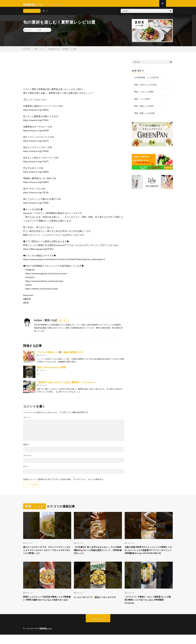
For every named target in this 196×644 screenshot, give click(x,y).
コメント (27, 420)
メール (27, 458)
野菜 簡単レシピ (142, 115)
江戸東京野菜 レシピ (144, 80)
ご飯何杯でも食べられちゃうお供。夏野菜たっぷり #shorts (66, 385)
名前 (26, 447)
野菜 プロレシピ (142, 94)
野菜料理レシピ (46, 638)
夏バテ (45, 14)
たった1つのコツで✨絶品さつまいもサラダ (98, 607)
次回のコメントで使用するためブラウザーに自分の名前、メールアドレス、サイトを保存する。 (64, 482)
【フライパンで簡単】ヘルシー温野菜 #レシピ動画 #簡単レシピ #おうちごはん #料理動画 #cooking (148, 609)
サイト (26, 469)
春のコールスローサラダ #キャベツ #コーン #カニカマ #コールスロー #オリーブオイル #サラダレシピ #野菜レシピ (46, 554)
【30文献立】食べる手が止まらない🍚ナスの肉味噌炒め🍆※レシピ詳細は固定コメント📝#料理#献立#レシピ (97, 554)
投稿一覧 (62, 323)
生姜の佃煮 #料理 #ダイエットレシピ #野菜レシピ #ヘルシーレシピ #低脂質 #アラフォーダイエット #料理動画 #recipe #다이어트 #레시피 (148, 555)
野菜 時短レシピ (142, 108)
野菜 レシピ (43, 33)
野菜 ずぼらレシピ (143, 87)
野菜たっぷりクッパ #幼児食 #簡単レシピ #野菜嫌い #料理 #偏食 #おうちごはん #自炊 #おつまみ (47, 609)
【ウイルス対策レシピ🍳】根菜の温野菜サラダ (60, 355)
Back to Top (98, 628)
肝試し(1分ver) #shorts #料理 (51, 370)
